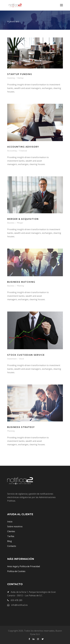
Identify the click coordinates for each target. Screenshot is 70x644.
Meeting (20, 286)
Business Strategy (21, 427)
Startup (20, 78)
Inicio (10, 522)
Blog (10, 541)
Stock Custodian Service (26, 355)
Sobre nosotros (15, 526)
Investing (11, 78)
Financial (23, 151)
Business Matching (21, 282)
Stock (22, 359)
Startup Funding (20, 74)
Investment (12, 359)
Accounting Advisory (23, 147)
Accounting (12, 151)
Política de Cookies (16, 571)
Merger (20, 223)
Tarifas (11, 536)
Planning (11, 431)
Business (11, 223)
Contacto (12, 546)
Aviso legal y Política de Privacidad (24, 566)
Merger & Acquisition (23, 219)
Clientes (11, 531)
